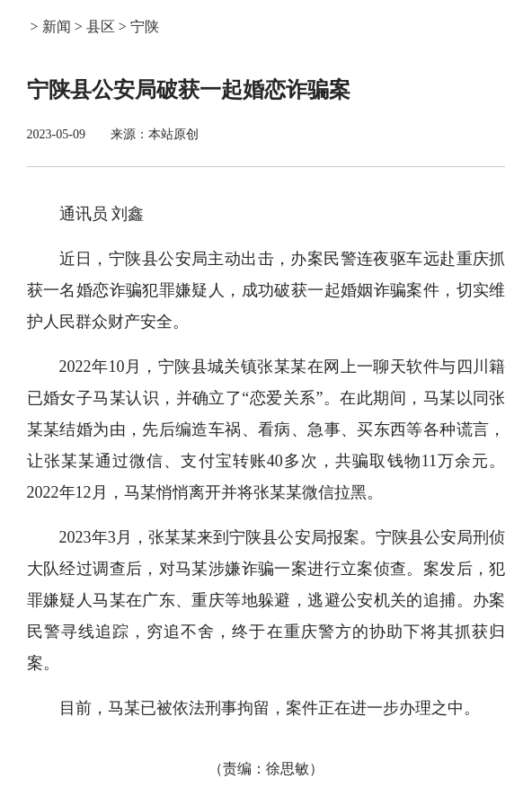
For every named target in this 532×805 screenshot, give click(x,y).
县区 (101, 27)
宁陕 (145, 27)
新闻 (57, 27)
